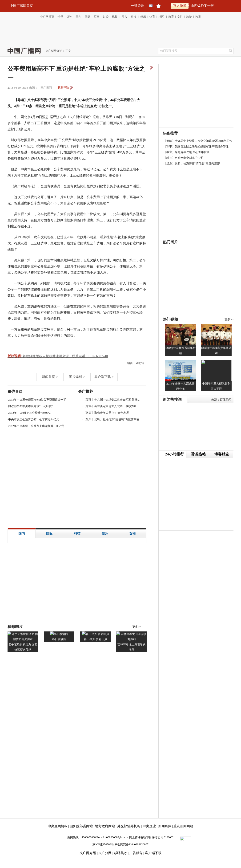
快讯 (60, 17)
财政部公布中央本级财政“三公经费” (31, 406)
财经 (106, 17)
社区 (161, 17)
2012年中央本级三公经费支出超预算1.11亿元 (36, 426)
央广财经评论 (54, 51)
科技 (133, 17)
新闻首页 (48, 377)
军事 (96, 17)
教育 (171, 17)
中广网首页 (47, 17)
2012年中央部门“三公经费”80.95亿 (30, 413)
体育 (152, 17)
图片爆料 (76, 377)
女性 (180, 17)
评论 (69, 17)
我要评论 (63, 88)
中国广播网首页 (21, 6)
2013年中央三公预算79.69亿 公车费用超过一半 (37, 400)
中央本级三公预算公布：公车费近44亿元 (34, 419)
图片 (125, 17)
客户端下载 (103, 377)
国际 (88, 17)
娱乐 (143, 17)
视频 (115, 17)
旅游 (189, 17)
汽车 (198, 17)
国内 (78, 17)
